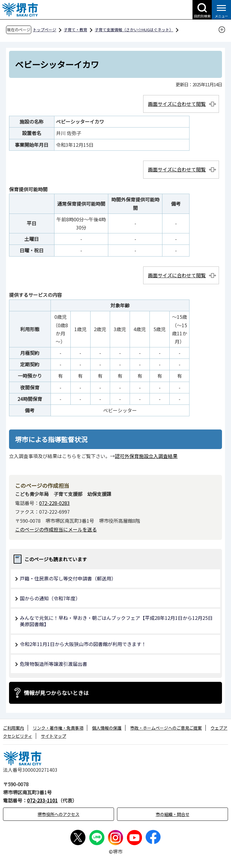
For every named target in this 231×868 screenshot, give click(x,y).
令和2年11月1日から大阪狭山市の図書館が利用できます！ (83, 644)
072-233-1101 (42, 800)
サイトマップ (54, 736)
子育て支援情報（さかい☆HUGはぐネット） (134, 30)
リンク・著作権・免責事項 (58, 728)
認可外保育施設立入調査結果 (146, 456)
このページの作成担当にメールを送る (56, 529)
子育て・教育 (75, 30)
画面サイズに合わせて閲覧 (177, 104)
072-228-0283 (54, 503)
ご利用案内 (14, 728)
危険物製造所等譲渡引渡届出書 (54, 664)
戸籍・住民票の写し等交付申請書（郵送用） (68, 578)
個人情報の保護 (107, 728)
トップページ (45, 30)
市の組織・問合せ (173, 814)
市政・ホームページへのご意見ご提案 (166, 728)
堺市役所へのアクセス (59, 814)
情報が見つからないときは (56, 693)
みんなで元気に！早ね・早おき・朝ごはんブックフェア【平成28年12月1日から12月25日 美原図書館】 (119, 621)
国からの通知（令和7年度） (50, 598)
